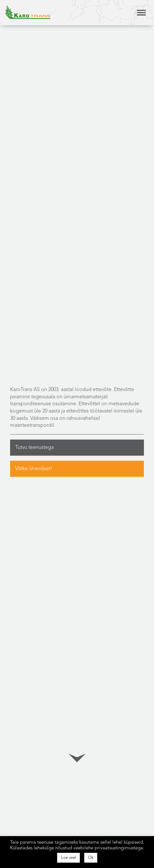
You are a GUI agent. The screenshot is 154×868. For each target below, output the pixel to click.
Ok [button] (91, 858)
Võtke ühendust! (34, 468)
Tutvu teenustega (34, 447)
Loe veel (68, 858)
